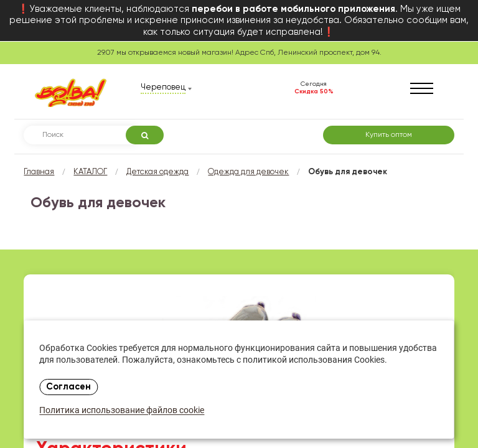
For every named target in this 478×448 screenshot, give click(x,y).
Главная (39, 172)
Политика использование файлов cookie (122, 411)
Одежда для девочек (248, 172)
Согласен (68, 387)
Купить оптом (389, 135)
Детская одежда (157, 172)
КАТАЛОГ (90, 172)
